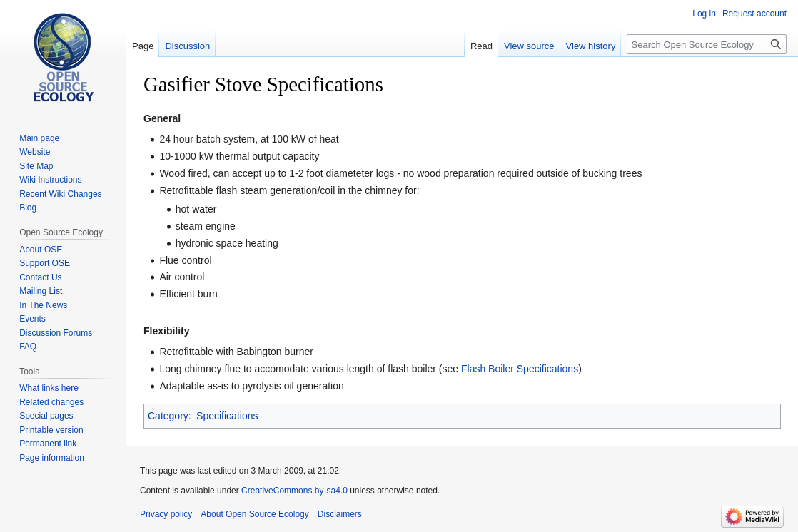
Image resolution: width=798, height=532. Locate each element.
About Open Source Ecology (254, 514)
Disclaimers (340, 514)
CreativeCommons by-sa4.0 (294, 491)
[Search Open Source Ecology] (707, 44)
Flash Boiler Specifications (520, 369)
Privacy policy (166, 514)
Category (168, 416)
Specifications (227, 416)
